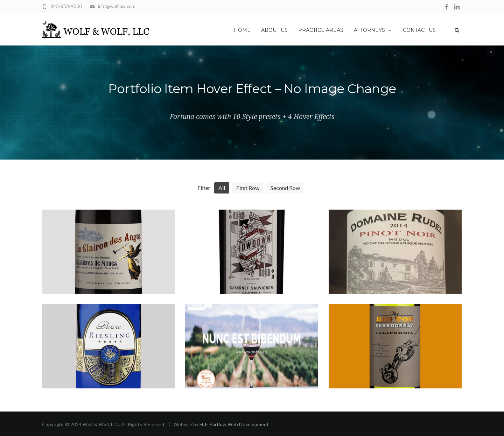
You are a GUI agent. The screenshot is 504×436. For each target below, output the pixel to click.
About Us (274, 30)
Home (242, 30)
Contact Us (419, 30)
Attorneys (373, 30)
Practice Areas (321, 30)
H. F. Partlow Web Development (234, 424)
